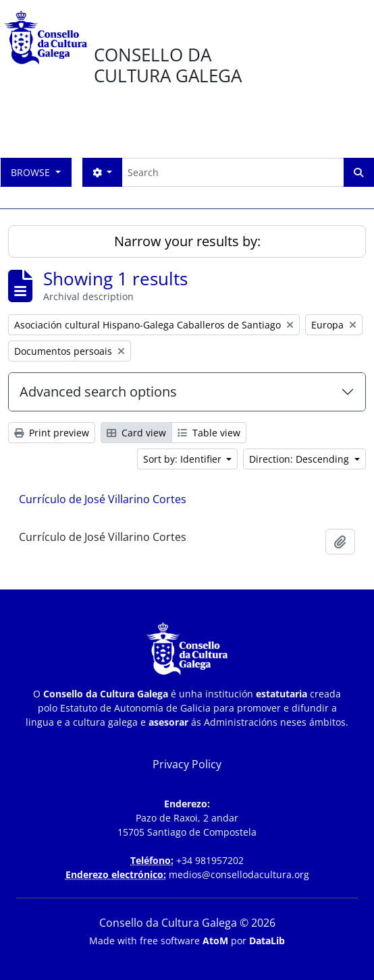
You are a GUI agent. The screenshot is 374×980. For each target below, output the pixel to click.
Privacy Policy (187, 764)
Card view (136, 433)
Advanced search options (98, 392)
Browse (32, 172)
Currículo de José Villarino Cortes (103, 499)
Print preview (52, 433)
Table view (209, 433)
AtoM (215, 941)
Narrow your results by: (187, 241)
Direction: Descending (300, 459)
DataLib (267, 941)
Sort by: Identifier (184, 459)
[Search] (233, 172)
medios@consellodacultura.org (239, 874)
